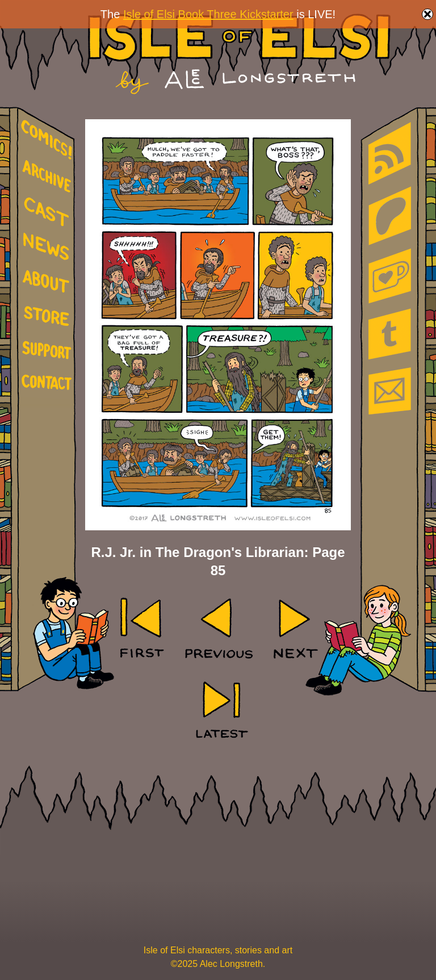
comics (49, 140)
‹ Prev (218, 629)
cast (49, 211)
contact (49, 382)
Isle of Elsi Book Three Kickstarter (208, 14)
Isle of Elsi (239, 54)
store (49, 318)
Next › (294, 629)
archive (49, 177)
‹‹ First (142, 629)
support (49, 351)
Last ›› (218, 709)
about (49, 283)
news (49, 247)
